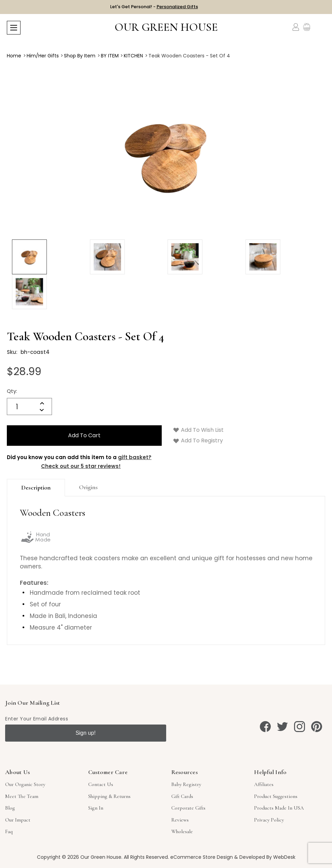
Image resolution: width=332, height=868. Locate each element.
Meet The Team (22, 796)
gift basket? (135, 457)
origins (88, 487)
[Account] (296, 27)
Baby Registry (186, 784)
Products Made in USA (279, 808)
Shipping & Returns (109, 796)
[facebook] (265, 727)
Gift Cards (182, 796)
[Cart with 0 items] (321, 27)
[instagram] (300, 727)
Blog (10, 808)
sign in (96, 808)
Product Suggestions (276, 796)
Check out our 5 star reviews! (81, 466)
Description (36, 487)
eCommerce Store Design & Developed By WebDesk (233, 857)
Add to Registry (198, 440)
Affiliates (264, 784)
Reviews (180, 820)
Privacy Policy (269, 820)
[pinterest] (317, 727)
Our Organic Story (25, 784)
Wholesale (182, 831)
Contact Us (101, 784)
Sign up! (86, 733)
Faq (9, 831)
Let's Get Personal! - (154, 7)
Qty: (12, 391)
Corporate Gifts (188, 808)
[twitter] (282, 727)
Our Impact (18, 820)
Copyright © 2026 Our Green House (79, 857)
